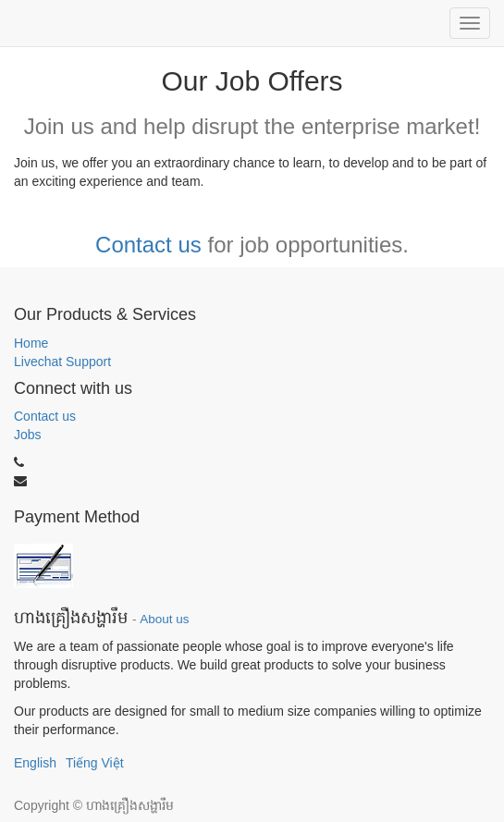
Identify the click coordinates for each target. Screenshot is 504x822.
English (35, 763)
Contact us (148, 245)
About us (164, 619)
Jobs (28, 435)
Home (31, 343)
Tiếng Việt (95, 763)
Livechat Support (62, 362)
